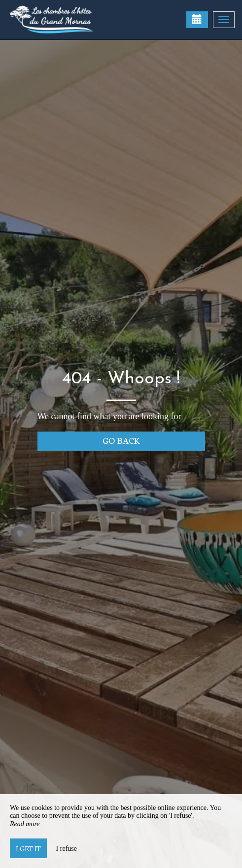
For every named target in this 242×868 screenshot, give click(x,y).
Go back (121, 440)
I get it (28, 848)
